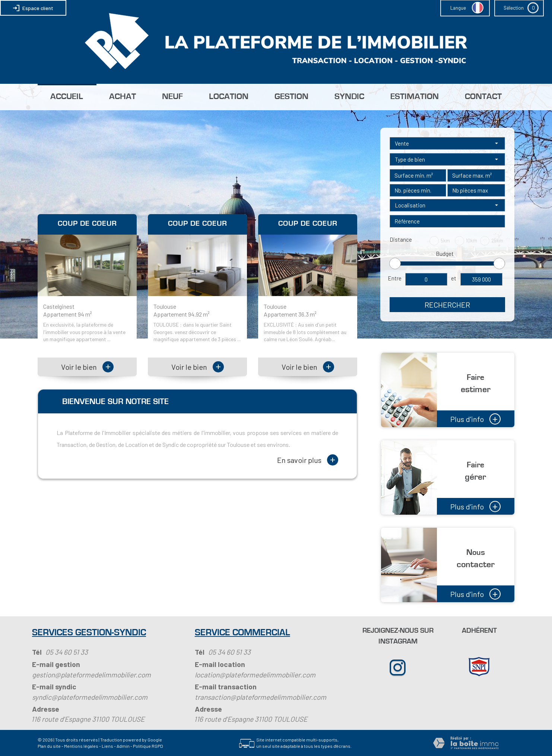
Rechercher (447, 305)
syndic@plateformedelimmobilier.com (90, 697)
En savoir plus (308, 460)
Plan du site (49, 746)
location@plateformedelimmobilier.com (255, 675)
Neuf (172, 97)
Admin (123, 746)
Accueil (67, 97)
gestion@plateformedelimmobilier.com (91, 675)
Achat (123, 97)
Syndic (349, 97)
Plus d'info (475, 418)
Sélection (514, 8)
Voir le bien (87, 367)
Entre (395, 278)
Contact (483, 97)
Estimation (415, 97)
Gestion (291, 97)
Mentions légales (81, 746)
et (454, 278)
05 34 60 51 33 (67, 652)
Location (229, 97)
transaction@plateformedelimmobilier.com (261, 697)
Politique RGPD (148, 746)
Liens (107, 746)
